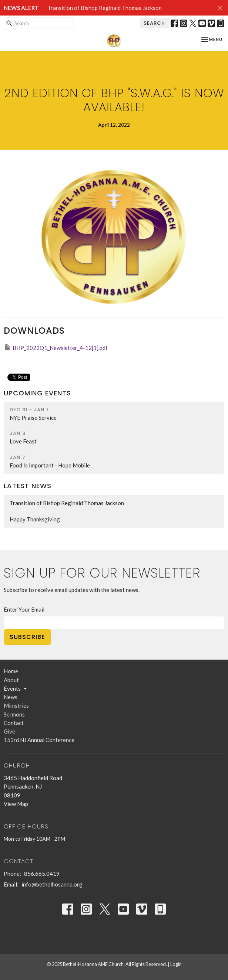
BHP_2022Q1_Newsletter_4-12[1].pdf (56, 347)
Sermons (14, 714)
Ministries (16, 705)
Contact (14, 723)
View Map (16, 804)
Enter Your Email (24, 609)
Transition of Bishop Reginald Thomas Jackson (105, 8)
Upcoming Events (37, 393)
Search (154, 23)
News (11, 697)
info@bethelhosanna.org (52, 884)
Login (176, 964)
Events (16, 689)
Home (11, 671)
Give (9, 731)
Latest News (28, 486)
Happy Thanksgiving (35, 519)
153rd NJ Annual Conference (39, 740)
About (11, 680)
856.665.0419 (42, 874)
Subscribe (27, 637)
